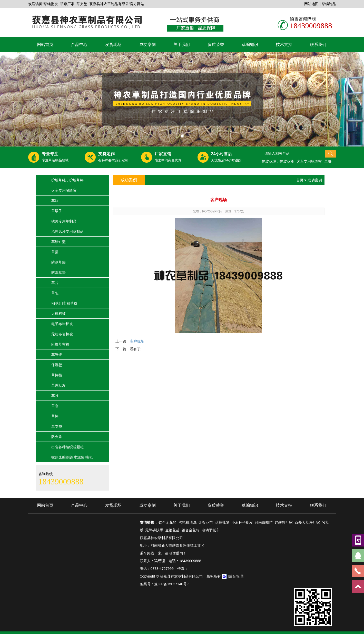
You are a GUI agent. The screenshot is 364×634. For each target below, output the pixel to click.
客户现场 (137, 341)
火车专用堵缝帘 (309, 161)
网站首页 (45, 45)
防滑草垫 (58, 272)
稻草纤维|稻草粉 (64, 303)
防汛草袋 (58, 262)
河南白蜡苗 (264, 522)
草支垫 (57, 426)
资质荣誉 (216, 45)
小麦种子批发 (242, 522)
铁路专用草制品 (64, 221)
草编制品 (329, 4)
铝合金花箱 (168, 522)
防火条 (57, 437)
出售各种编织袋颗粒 (67, 447)
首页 (300, 180)
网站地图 (311, 4)
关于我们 (182, 45)
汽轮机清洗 (188, 522)
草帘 (55, 406)
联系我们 (318, 45)
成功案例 (147, 45)
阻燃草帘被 (60, 344)
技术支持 (284, 45)
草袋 (55, 396)
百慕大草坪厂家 (307, 522)
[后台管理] (236, 576)
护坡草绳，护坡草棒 (278, 161)
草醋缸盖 (58, 242)
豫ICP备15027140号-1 (172, 584)
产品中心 (79, 45)
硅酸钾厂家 (284, 522)
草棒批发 (222, 522)
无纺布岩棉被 (62, 334)
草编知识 (250, 45)
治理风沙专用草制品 (67, 231)
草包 (55, 293)
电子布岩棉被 (62, 324)
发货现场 (113, 45)
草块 (328, 161)
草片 (55, 283)
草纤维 (57, 355)
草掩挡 (57, 375)
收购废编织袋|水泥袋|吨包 (72, 457)
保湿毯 (57, 365)
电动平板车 (211, 530)
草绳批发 (58, 385)
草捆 (55, 252)
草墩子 (57, 211)
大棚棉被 (58, 314)
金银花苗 (206, 522)
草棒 (55, 416)
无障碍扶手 (154, 530)
